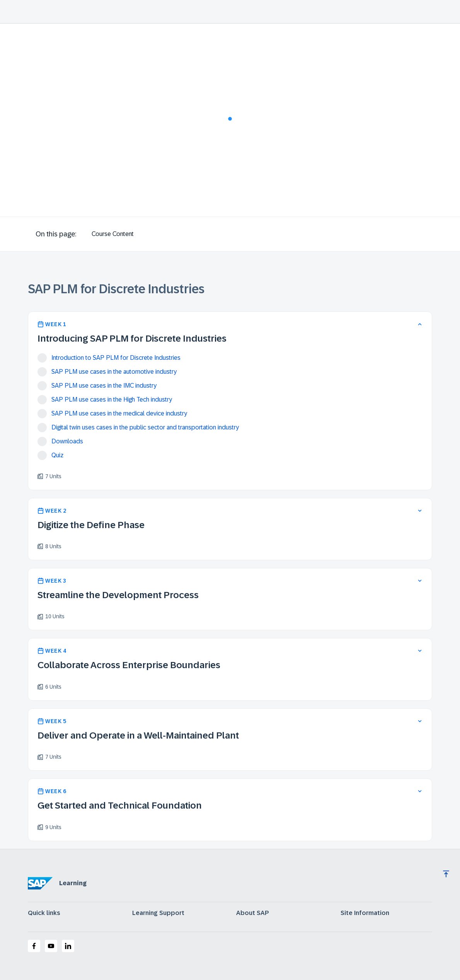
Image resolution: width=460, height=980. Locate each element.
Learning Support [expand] (158, 913)
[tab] (113, 234)
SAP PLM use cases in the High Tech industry (112, 399)
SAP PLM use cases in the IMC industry (104, 386)
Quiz (57, 455)
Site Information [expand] (365, 913)
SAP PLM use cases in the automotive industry (114, 372)
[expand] (420, 511)
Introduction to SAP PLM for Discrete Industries (116, 358)
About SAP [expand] (253, 913)
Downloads (67, 441)
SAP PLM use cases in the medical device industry (119, 413)
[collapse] (420, 324)
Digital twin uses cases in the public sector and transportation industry (145, 427)
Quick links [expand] (44, 913)
